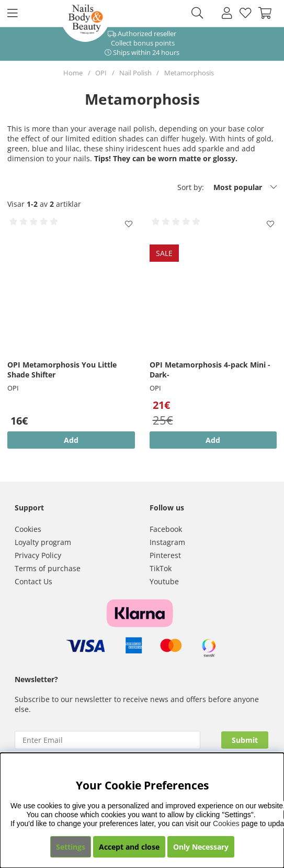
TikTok (161, 568)
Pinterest (165, 555)
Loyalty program (43, 542)
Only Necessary (201, 847)
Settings (71, 847)
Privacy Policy (38, 555)
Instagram (167, 542)
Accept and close (129, 847)
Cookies (28, 529)
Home (73, 73)
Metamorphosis (189, 73)
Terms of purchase (48, 568)
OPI (101, 73)
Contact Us (33, 581)
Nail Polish (135, 73)
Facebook (166, 529)
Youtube (164, 581)
